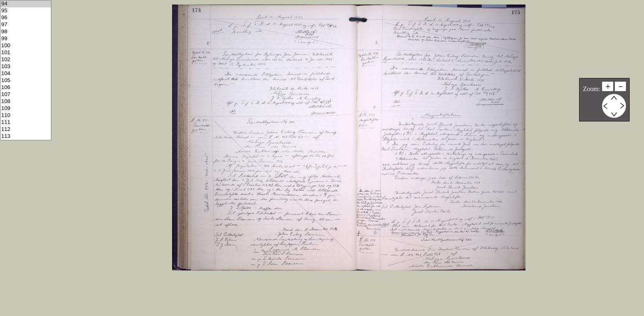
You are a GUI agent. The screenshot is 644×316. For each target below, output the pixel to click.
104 (26, 74)
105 (26, 81)
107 (26, 95)
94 (26, 4)
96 (26, 18)
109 (26, 109)
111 (26, 123)
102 (26, 60)
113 (26, 136)
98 (26, 32)
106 (26, 88)
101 (26, 53)
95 (26, 11)
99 (26, 39)
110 (26, 116)
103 (26, 67)
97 (26, 25)
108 (26, 102)
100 (26, 46)
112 (26, 129)
